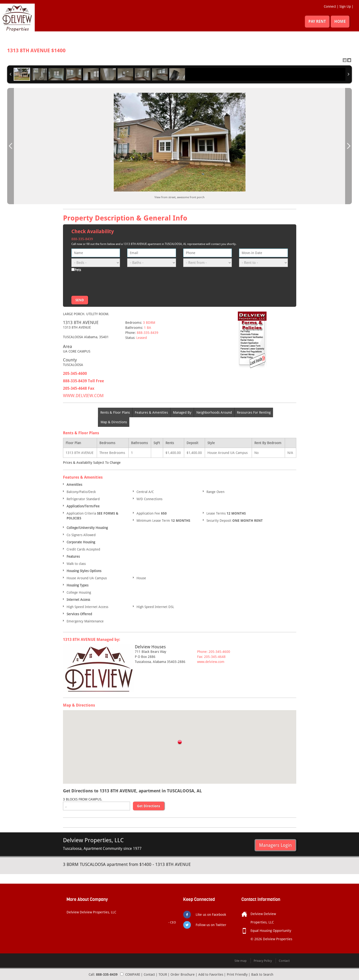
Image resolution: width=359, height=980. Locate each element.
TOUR (163, 974)
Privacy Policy (263, 961)
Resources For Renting (254, 412)
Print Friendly (237, 974)
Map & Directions (114, 422)
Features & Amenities (151, 412)
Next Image (348, 146)
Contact (149, 974)
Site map (241, 961)
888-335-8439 (82, 239)
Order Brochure (183, 974)
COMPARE (133, 974)
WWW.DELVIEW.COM (83, 396)
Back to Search (262, 974)
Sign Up (345, 6)
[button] (180, 743)
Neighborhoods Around (214, 412)
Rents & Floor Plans (115, 412)
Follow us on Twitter (211, 925)
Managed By (182, 412)
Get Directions (149, 806)
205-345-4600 (75, 374)
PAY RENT (317, 21)
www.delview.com (211, 662)
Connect (330, 6)
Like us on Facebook (211, 915)
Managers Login (275, 845)
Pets (78, 270)
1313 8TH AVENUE (36, 51)
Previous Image (11, 146)
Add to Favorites (211, 974)
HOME (340, 21)
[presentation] (108, 283)
